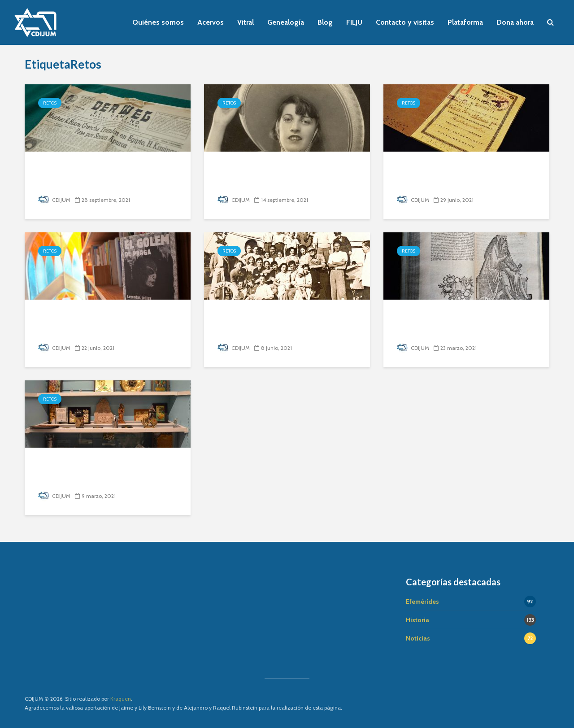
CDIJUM (54, 200)
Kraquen (121, 699)
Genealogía (286, 22)
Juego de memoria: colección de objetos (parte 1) (102, 471)
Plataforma (465, 22)
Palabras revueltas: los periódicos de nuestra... (90, 175)
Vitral (246, 22)
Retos (50, 103)
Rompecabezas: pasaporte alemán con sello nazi (456, 175)
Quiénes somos (158, 22)
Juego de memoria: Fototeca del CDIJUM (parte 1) (280, 323)
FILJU (354, 22)
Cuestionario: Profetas (448, 316)
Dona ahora (515, 22)
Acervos (211, 22)
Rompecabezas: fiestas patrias (285, 168)
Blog (325, 22)
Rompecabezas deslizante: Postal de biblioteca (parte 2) (102, 323)
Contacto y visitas (405, 22)
